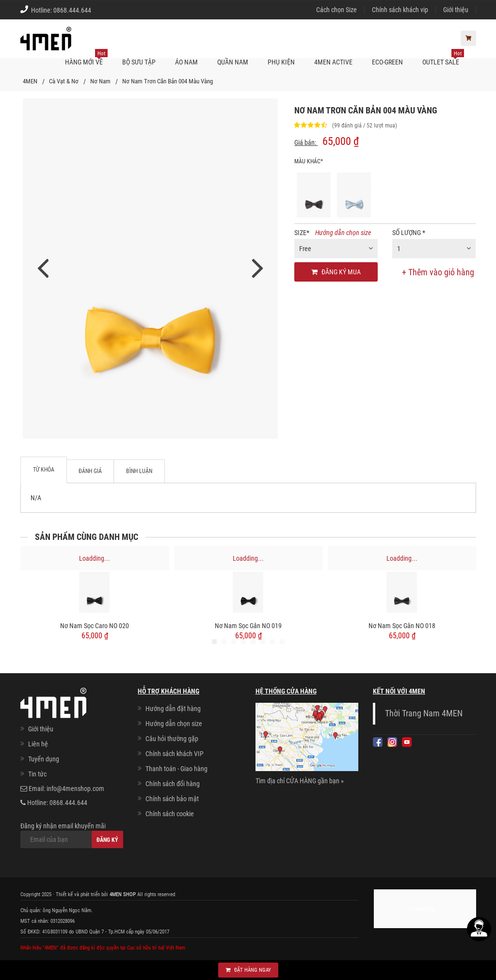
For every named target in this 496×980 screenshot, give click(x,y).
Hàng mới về (86, 58)
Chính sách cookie (170, 814)
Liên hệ (38, 744)
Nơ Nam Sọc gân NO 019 (248, 626)
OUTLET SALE (443, 58)
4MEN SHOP (123, 894)
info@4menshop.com (75, 789)
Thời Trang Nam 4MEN (424, 713)
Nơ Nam (100, 81)
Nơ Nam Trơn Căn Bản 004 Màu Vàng (168, 81)
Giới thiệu (456, 10)
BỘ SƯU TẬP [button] (139, 62)
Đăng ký (107, 840)
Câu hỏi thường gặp (172, 739)
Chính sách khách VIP (175, 754)
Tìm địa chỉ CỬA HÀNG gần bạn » (300, 781)
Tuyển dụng (44, 759)
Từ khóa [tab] (44, 470)
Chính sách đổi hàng (173, 784)
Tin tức (37, 774)
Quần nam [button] (233, 62)
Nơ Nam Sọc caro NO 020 (95, 626)
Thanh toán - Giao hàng (176, 769)
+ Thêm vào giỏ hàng (438, 272)
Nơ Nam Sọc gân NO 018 (402, 626)
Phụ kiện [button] (281, 62)
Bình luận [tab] (139, 471)
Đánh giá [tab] (90, 471)
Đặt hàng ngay (248, 970)
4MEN (30, 81)
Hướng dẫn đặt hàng (173, 709)
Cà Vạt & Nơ (64, 81)
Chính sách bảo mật (172, 799)
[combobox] (336, 249)
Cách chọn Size (336, 10)
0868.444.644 (72, 10)
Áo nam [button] (186, 62)
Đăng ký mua (336, 272)
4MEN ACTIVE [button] (333, 62)
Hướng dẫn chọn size (343, 233)
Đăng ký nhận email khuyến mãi (72, 835)
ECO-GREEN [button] (387, 62)
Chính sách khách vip (400, 10)
